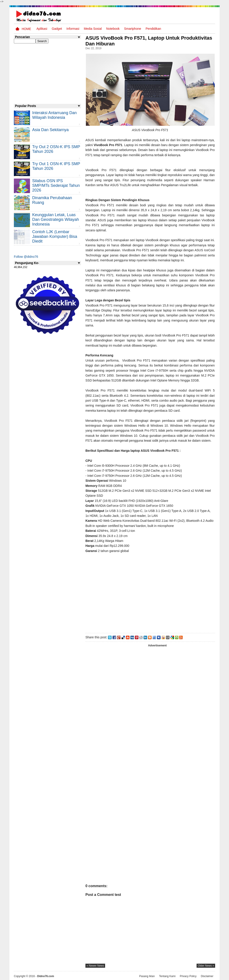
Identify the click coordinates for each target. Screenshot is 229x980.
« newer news (95, 966)
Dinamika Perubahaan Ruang (52, 200)
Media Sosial (93, 29)
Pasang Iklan (147, 976)
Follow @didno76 (26, 257)
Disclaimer (207, 976)
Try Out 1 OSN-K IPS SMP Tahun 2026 (56, 166)
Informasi (73, 29)
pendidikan (153, 29)
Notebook (113, 29)
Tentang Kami (167, 976)
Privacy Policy (188, 976)
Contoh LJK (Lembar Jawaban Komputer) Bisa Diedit (55, 236)
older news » (206, 966)
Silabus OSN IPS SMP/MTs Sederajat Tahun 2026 (56, 185)
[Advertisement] (150, 592)
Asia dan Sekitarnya (50, 130)
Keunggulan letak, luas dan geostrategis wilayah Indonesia (56, 219)
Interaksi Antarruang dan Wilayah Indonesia (54, 115)
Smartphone (133, 29)
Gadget (57, 29)
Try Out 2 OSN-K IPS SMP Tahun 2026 (56, 149)
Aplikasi (42, 29)
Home (26, 29)
